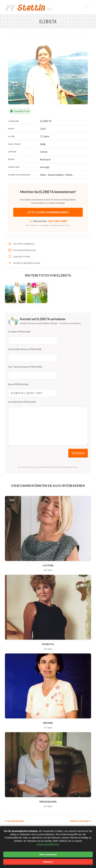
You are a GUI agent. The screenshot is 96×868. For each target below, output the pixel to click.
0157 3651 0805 (58, 221)
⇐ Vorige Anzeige (14, 821)
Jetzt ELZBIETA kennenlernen (48, 212)
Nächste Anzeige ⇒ (81, 821)
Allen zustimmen (48, 854)
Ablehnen (48, 862)
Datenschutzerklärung (48, 844)
